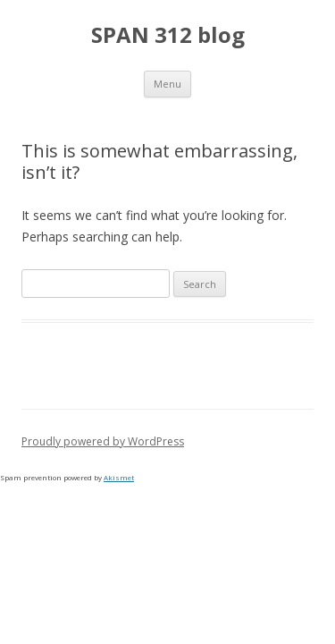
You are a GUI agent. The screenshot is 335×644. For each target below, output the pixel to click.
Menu (167, 84)
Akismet (119, 477)
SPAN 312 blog (168, 35)
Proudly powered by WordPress (103, 441)
